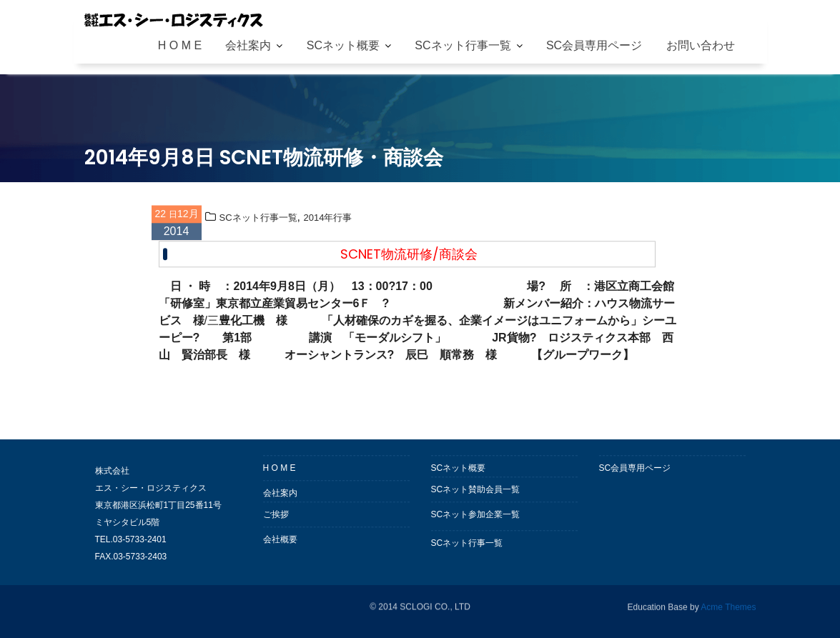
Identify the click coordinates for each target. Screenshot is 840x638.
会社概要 (280, 543)
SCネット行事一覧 (463, 45)
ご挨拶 (276, 518)
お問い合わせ (701, 45)
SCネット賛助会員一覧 (476, 493)
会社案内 (248, 45)
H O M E (180, 45)
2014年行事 (327, 221)
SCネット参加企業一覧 (476, 518)
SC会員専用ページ (594, 45)
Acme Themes (728, 606)
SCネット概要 (343, 45)
